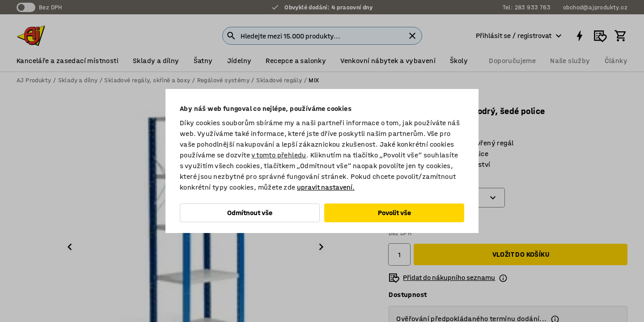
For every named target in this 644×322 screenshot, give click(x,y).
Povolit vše (394, 213)
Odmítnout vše (250, 213)
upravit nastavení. (326, 187)
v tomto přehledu (279, 155)
